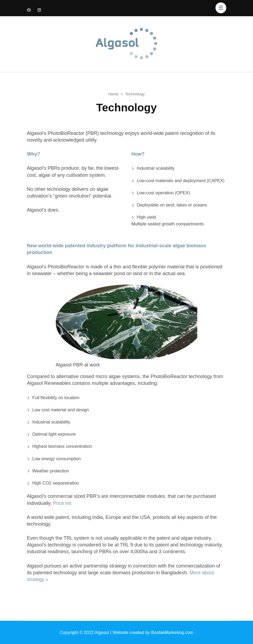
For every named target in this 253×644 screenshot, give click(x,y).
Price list (62, 503)
